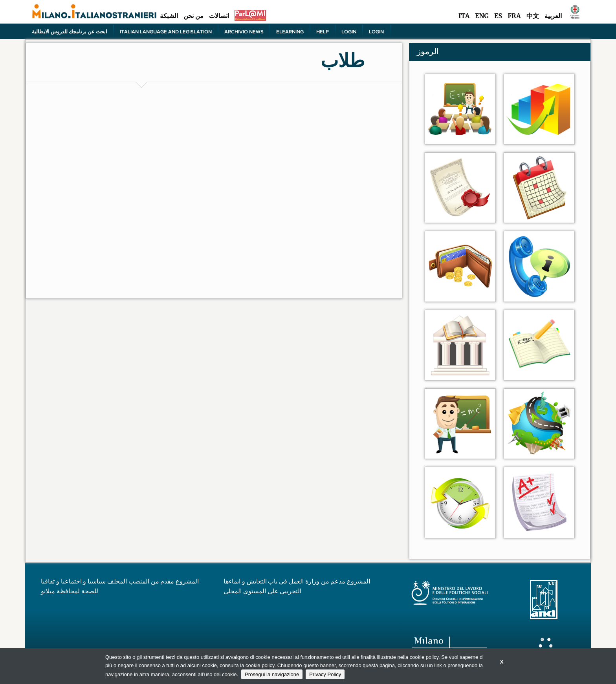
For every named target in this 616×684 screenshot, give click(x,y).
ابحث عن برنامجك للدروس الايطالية (70, 31)
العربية (553, 16)
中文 (533, 16)
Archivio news (244, 31)
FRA (514, 16)
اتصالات (219, 16)
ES (498, 16)
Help (323, 31)
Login (349, 31)
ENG (482, 16)
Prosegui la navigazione (272, 674)
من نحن (193, 16)
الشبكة (169, 16)
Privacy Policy (325, 674)
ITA (464, 16)
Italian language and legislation (166, 31)
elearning (290, 31)
